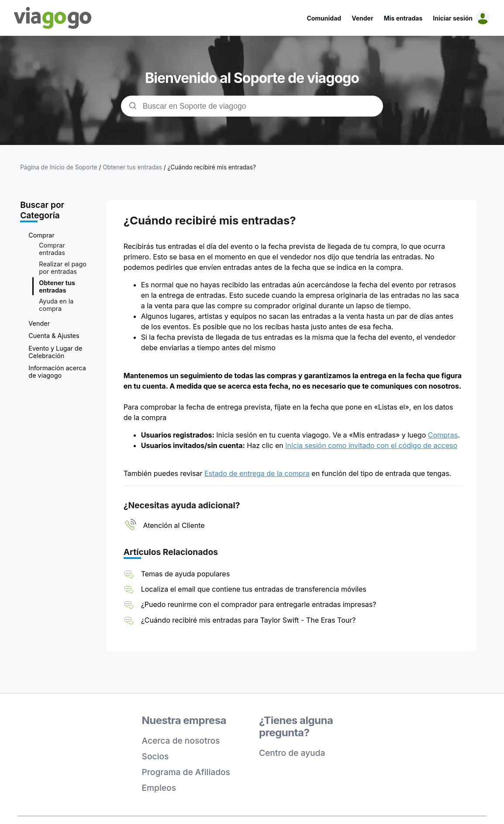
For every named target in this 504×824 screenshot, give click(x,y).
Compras (443, 435)
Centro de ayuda (292, 753)
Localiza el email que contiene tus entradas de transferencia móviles (254, 589)
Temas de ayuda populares (186, 574)
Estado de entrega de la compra (257, 473)
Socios (155, 756)
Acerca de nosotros (181, 741)
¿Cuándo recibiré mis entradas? (211, 167)
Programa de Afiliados (186, 772)
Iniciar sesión (453, 18)
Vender (362, 18)
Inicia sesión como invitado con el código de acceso (371, 445)
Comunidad (324, 18)
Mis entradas (403, 18)
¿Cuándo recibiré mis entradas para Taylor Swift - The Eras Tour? (249, 620)
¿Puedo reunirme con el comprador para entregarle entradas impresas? (259, 604)
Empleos (159, 788)
